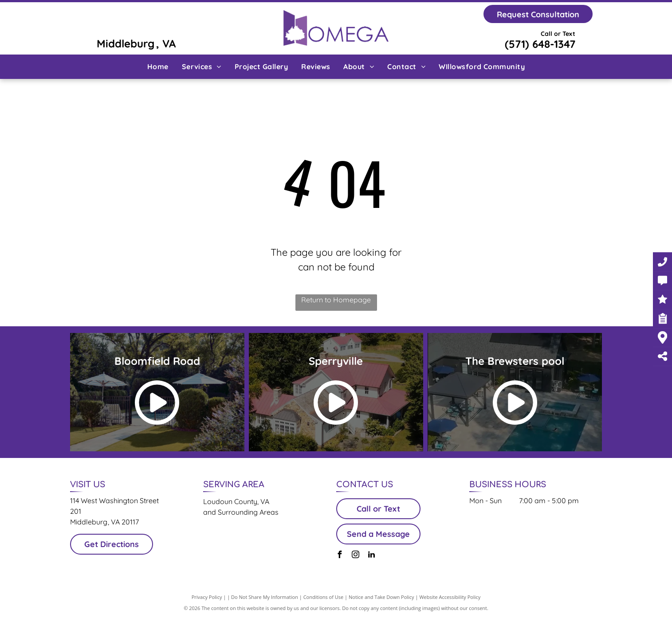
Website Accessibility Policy (450, 597)
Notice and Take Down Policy (381, 597)
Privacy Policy (207, 597)
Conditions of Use (324, 597)
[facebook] (340, 556)
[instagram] (356, 556)
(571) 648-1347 (540, 44)
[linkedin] (372, 556)
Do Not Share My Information (265, 597)
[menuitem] (158, 66)
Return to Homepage (336, 300)
